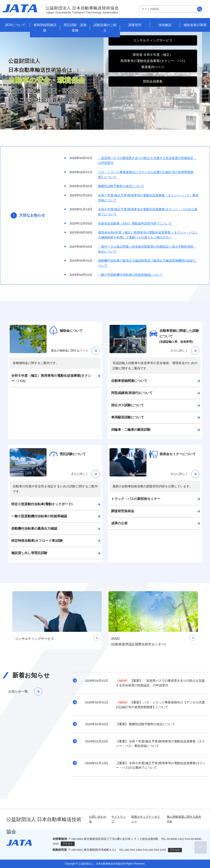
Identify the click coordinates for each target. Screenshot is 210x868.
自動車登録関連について (129, 381)
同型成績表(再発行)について (132, 393)
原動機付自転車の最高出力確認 (34, 528)
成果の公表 (119, 523)
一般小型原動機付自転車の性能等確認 (39, 516)
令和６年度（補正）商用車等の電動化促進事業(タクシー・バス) (51, 378)
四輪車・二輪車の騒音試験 (131, 430)
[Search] (171, 9)
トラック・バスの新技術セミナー (136, 499)
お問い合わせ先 (98, 819)
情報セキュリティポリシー (146, 819)
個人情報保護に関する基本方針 (184, 819)
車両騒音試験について (128, 417)
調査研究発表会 (123, 511)
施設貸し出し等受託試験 (29, 553)
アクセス (68, 844)
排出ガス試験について (128, 405)
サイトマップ (119, 819)
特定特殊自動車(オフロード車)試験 (37, 541)
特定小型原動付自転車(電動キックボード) (42, 504)
